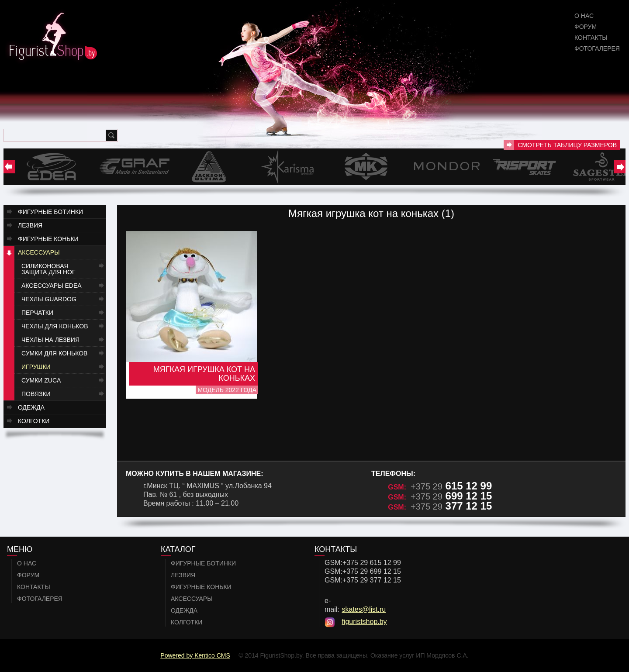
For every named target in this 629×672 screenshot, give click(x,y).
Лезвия (30, 225)
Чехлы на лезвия (50, 340)
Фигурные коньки (48, 239)
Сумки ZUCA (41, 380)
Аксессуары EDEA (52, 286)
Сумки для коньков (54, 353)
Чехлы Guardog (49, 299)
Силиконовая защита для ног (48, 269)
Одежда (31, 407)
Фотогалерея (597, 48)
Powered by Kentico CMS (195, 655)
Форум (586, 27)
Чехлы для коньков (55, 326)
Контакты (591, 38)
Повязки (36, 394)
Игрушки (36, 367)
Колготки (34, 421)
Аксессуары (39, 252)
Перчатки (37, 313)
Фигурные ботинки (50, 212)
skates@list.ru (364, 609)
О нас (584, 16)
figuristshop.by (364, 622)
